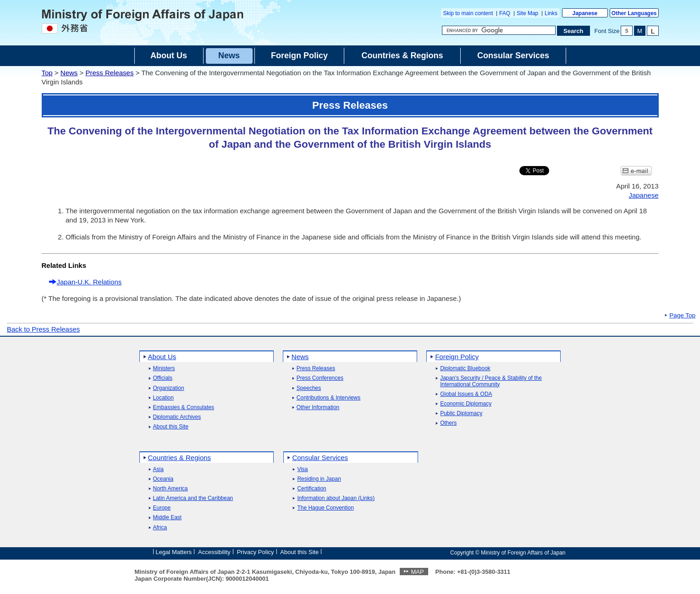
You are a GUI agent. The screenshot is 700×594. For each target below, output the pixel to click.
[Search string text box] (499, 30)
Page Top (682, 316)
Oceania (163, 479)
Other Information (318, 408)
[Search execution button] (573, 31)
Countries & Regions (180, 458)
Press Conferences (320, 378)
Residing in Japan (319, 479)
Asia (158, 469)
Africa (160, 528)
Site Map (527, 13)
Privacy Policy (256, 552)
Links (551, 13)
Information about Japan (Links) (336, 498)
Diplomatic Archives (177, 417)
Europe (162, 508)
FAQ (505, 13)
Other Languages (634, 13)
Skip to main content (468, 13)
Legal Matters (174, 552)
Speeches (309, 388)
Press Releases (109, 73)
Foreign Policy (457, 357)
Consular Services (320, 458)
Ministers (164, 369)
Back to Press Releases (43, 329)
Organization (169, 388)
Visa (302, 469)
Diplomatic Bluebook (465, 369)
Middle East (168, 518)
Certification (311, 489)
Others (448, 423)
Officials (163, 378)
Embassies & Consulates (184, 408)
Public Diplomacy (461, 414)
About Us (162, 357)
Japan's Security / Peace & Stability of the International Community (491, 381)
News (69, 73)
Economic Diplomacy (466, 404)
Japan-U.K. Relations (89, 282)
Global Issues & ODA (466, 394)
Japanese (585, 13)
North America (171, 489)
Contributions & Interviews (328, 398)
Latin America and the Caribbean (193, 498)
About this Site (171, 427)
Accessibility (214, 552)
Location (163, 398)
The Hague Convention (325, 508)
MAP (417, 572)
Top (47, 73)
